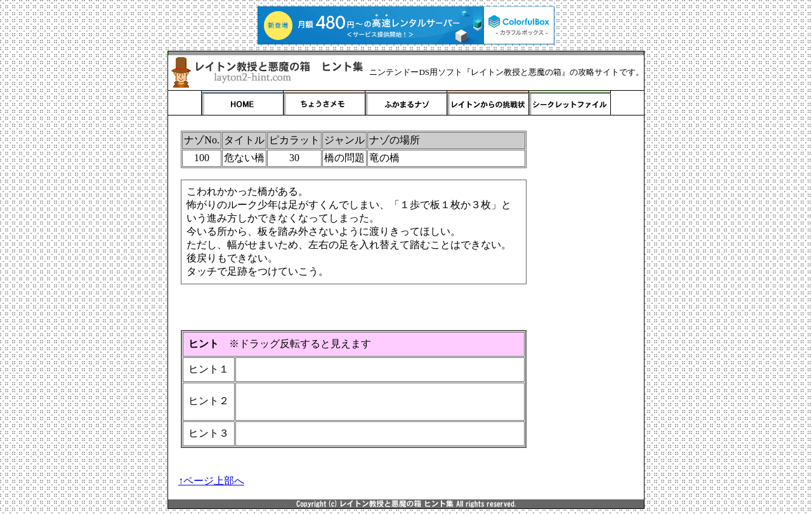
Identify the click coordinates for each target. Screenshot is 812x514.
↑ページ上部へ (211, 481)
